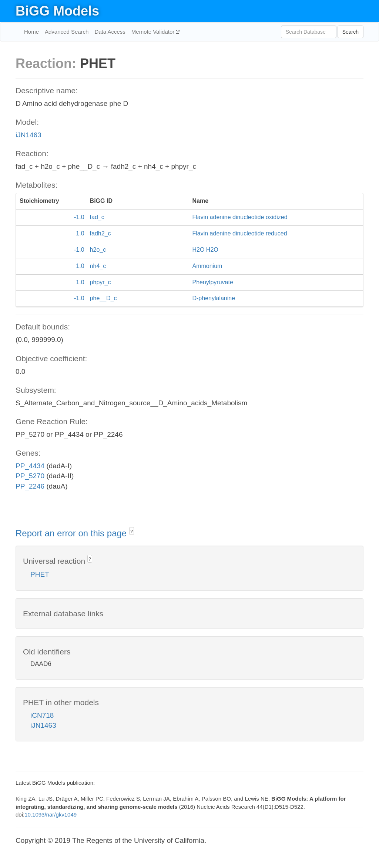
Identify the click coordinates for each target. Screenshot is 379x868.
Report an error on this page (72, 533)
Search (351, 32)
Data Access (110, 32)
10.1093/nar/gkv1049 (51, 815)
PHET (40, 574)
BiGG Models (57, 11)
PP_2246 (30, 486)
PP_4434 (30, 466)
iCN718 (42, 715)
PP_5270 (30, 476)
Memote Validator (154, 32)
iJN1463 (28, 135)
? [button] (132, 532)
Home (31, 32)
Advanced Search (67, 32)
